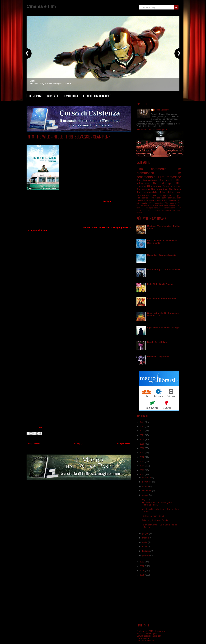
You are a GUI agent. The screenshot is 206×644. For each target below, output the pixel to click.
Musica (162, 205)
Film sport (149, 208)
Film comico (167, 180)
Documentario (171, 205)
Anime (178, 186)
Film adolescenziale (154, 200)
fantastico (159, 208)
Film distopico (174, 195)
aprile (145, 542)
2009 (142, 570)
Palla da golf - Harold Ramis (155, 520)
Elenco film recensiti (97, 96)
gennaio (146, 555)
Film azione (143, 189)
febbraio (146, 551)
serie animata (169, 198)
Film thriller (167, 192)
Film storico (142, 198)
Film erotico (177, 210)
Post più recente (34, 444)
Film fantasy (154, 186)
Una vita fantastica (145, 641)
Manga (163, 195)
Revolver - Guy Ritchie (158, 357)
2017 (142, 453)
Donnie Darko (90, 227)
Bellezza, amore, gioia (147, 633)
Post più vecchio (124, 444)
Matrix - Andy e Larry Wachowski (163, 269)
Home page (79, 444)
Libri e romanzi (143, 638)
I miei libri (71, 96)
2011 (142, 562)
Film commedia (151, 169)
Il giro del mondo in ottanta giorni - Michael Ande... (157, 504)
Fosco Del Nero (161, 110)
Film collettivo (166, 210)
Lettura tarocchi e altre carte (150, 636)
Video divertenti (152, 205)
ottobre (146, 486)
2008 (142, 575)
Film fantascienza (147, 180)
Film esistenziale (147, 192)
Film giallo (155, 198)
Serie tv (168, 186)
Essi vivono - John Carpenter (162, 299)
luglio (145, 499)
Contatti (53, 96)
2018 (142, 448)
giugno (146, 533)
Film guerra (170, 203)
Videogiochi (155, 210)
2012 (142, 475)
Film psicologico (163, 183)
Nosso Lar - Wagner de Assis (162, 255)
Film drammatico (69, 141)
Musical (139, 213)
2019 (142, 444)
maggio (146, 538)
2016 (142, 457)
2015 (142, 461)
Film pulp (145, 210)
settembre (147, 491)
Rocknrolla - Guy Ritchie (153, 516)
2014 (142, 466)
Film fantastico (169, 177)
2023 (142, 426)
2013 (142, 470)
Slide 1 (32, 81)
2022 (142, 431)
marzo (145, 547)
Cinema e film (41, 6)
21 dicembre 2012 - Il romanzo (151, 631)
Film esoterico (156, 203)
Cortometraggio (170, 208)
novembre (147, 482)
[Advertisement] (159, 600)
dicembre (147, 477)
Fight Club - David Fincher (160, 284)
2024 (142, 422)
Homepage (36, 96)
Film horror (175, 189)
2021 (142, 435)
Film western (170, 200)
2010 (142, 566)
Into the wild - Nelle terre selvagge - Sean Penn (69, 137)
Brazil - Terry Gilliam (157, 342)
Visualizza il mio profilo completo (152, 130)
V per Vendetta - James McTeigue (164, 328)
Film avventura (54, 141)
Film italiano (152, 195)
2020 (142, 439)
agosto (146, 495)
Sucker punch (105, 227)
